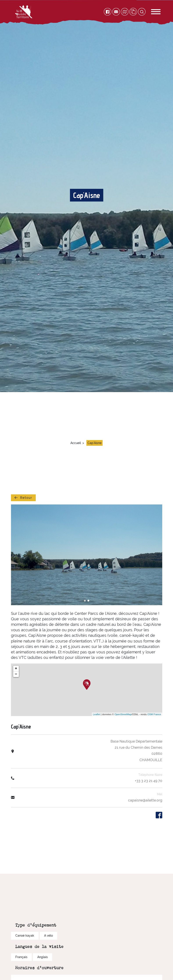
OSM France (154, 714)
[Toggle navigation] (151, 12)
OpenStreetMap (123, 714)
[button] (85, 601)
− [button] (16, 674)
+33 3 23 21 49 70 (149, 781)
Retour (23, 498)
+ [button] (16, 669)
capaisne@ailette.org (145, 800)
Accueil (76, 443)
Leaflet (97, 714)
